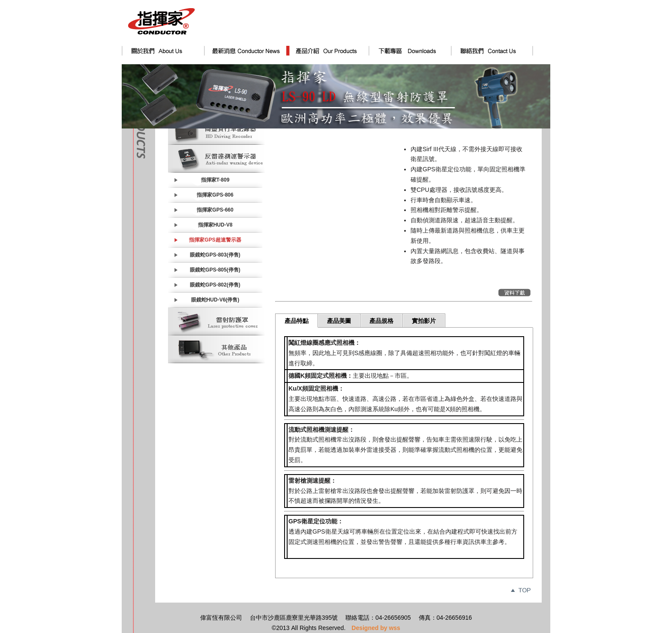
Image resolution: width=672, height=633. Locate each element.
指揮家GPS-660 (215, 210)
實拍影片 (424, 321)
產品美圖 (339, 321)
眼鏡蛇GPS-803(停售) (215, 255)
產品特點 (297, 321)
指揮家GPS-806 (215, 195)
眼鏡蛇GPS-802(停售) (215, 285)
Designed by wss (376, 628)
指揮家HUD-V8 (215, 225)
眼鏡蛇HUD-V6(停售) (215, 300)
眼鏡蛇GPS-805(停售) (215, 270)
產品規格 (381, 321)
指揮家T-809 (215, 180)
